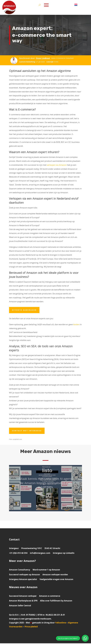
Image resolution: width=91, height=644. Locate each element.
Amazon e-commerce (50, 597)
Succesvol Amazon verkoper (23, 597)
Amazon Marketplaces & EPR (23, 601)
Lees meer (45, 503)
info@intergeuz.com (40, 554)
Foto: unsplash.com (15, 440)
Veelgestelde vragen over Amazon (56, 580)
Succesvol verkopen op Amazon (24, 575)
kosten (76, 325)
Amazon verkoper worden (55, 575)
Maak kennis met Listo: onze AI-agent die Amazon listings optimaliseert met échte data (46, 487)
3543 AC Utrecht (52, 549)
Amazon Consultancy (20, 570)
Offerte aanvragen (25, 310)
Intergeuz (14, 549)
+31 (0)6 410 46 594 (18, 554)
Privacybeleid (31, 627)
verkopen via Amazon (57, 165)
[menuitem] (76, 5)
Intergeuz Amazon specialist (23, 580)
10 (54, 506)
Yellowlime (61, 623)
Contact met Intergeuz (28, 431)
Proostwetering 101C (32, 549)
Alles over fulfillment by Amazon (56, 601)
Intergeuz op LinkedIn (64, 554)
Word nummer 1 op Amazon (46, 570)
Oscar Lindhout (43, 58)
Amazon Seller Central (20, 606)
